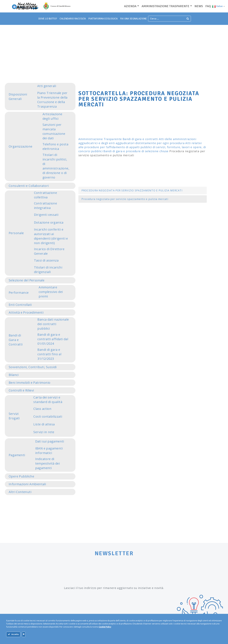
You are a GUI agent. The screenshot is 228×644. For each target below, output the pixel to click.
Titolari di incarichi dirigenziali (48, 270)
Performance (19, 293)
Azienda (130, 6)
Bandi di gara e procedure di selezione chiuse (136, 151)
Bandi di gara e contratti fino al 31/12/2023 (49, 354)
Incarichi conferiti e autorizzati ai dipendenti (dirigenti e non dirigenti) (51, 236)
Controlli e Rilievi (21, 390)
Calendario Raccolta (73, 19)
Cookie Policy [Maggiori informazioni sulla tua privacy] (105, 627)
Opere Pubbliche (21, 476)
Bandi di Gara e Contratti (16, 340)
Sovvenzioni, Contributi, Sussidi (33, 367)
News (199, 6)
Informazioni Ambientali (27, 484)
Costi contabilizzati (48, 416)
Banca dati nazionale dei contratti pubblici (53, 324)
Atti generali (47, 86)
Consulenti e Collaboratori (29, 186)
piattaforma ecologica (103, 19)
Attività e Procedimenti (26, 312)
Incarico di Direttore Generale (49, 251)
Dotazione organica (49, 222)
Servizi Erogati (14, 416)
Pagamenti (17, 455)
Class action (42, 409)
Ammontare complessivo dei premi (51, 292)
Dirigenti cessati (46, 215)
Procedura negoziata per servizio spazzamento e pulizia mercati (125, 199)
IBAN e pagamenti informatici (49, 451)
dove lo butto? (48, 19)
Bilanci (14, 375)
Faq (208, 6)
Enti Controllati (20, 305)
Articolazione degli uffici (52, 116)
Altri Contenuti (20, 492)
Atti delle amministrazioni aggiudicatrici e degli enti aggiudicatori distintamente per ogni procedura (137, 141)
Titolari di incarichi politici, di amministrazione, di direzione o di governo (56, 166)
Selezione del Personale (27, 280)
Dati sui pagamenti (50, 441)
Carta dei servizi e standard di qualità (48, 400)
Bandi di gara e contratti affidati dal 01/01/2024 (53, 339)
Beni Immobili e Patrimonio (29, 383)
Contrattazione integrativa (46, 206)
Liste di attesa (44, 424)
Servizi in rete (44, 432)
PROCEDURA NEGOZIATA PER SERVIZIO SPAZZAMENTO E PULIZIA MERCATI (132, 190)
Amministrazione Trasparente (100, 139)
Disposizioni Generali (18, 97)
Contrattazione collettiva (46, 195)
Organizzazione (21, 146)
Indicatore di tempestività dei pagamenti (47, 463)
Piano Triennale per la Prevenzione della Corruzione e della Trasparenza (52, 100)
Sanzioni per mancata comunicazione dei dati (54, 131)
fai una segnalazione (134, 19)
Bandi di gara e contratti (140, 139)
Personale (16, 233)
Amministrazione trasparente (165, 6)
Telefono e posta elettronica (55, 146)
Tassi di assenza (46, 260)
